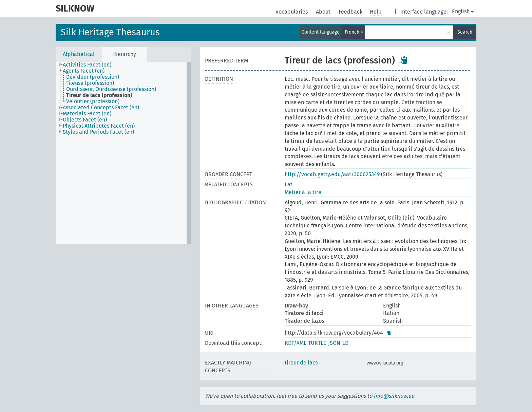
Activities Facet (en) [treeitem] (87, 65)
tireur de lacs (301, 363)
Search (465, 32)
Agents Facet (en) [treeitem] (84, 71)
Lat (289, 184)
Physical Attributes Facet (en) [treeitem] (99, 126)
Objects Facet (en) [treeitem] (85, 120)
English (463, 11)
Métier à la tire (303, 192)
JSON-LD (338, 343)
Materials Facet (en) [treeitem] (87, 114)
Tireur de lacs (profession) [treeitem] (99, 95)
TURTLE (317, 343)
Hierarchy (124, 54)
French (354, 32)
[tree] (123, 153)
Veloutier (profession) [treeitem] (93, 101)
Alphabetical (79, 54)
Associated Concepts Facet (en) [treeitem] (101, 108)
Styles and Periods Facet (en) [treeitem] (98, 132)
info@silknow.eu (394, 396)
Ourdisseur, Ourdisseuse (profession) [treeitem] (111, 89)
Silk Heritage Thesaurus (110, 32)
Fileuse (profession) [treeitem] (90, 83)
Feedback (351, 12)
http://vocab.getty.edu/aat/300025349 (332, 174)
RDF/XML (296, 343)
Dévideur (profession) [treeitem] (93, 77)
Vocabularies (292, 12)
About (324, 12)
